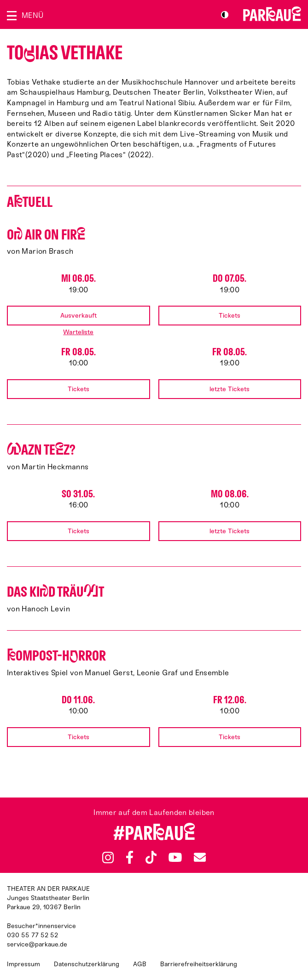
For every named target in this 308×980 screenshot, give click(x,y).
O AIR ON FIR (46, 235)
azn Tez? (41, 450)
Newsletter (200, 857)
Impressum (23, 964)
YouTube (175, 857)
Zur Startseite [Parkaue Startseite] (272, 14)
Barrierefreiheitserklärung (199, 964)
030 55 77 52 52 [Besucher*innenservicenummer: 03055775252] (32, 935)
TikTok (151, 857)
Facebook (129, 857)
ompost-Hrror (56, 656)
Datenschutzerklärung (87, 964)
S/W (225, 15)
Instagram (108, 857)
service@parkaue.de (37, 944)
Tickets (230, 316)
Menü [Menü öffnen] (32, 15)
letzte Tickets (230, 389)
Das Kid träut (55, 592)
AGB (140, 964)
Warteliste (78, 332)
